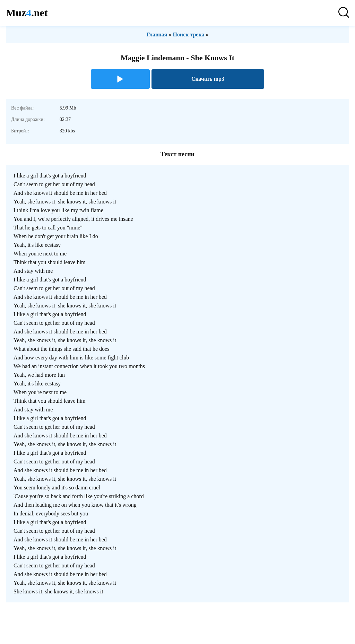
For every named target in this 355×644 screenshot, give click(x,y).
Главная (157, 34)
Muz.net (27, 13)
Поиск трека (188, 34)
